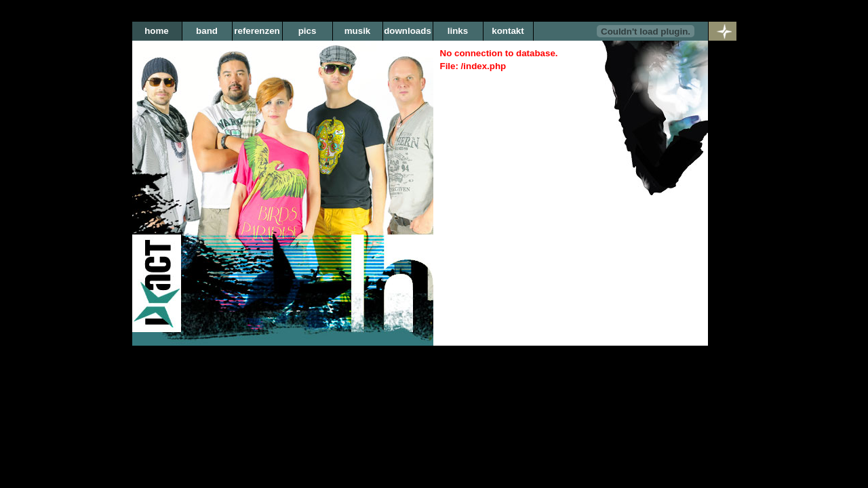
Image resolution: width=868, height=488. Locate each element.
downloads (408, 31)
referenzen (257, 31)
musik (358, 31)
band (207, 31)
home (157, 31)
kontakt (508, 31)
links (458, 31)
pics (308, 31)
